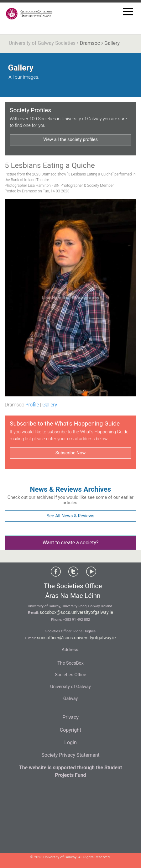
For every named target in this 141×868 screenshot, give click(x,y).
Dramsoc (90, 43)
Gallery (50, 405)
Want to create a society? (71, 543)
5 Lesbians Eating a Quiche (50, 165)
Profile (32, 405)
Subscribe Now (70, 453)
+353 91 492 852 (76, 620)
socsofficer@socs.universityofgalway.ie (76, 638)
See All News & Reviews (70, 516)
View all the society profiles (70, 140)
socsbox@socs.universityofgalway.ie (76, 612)
